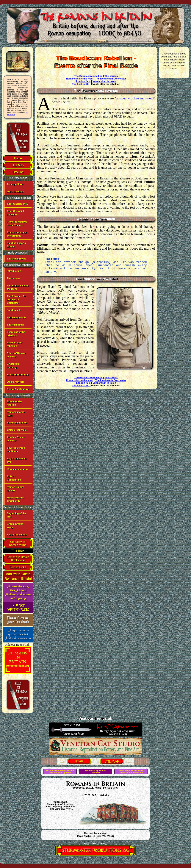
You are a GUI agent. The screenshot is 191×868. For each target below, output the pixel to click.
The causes (14, 278)
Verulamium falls (17, 317)
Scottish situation (17, 423)
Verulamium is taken (104, 81)
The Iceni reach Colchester (111, 79)
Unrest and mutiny (18, 469)
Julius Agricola (16, 382)
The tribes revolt (16, 259)
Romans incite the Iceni (80, 79)
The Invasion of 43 (17, 204)
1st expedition (15, 184)
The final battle (15, 325)
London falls (14, 310)
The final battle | (82, 84)
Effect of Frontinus (18, 374)
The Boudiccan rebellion (89, 76)
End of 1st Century (18, 389)
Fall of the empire (17, 535)
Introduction (14, 271)
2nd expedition (15, 191)
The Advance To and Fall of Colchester (16, 300)
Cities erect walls (17, 430)
